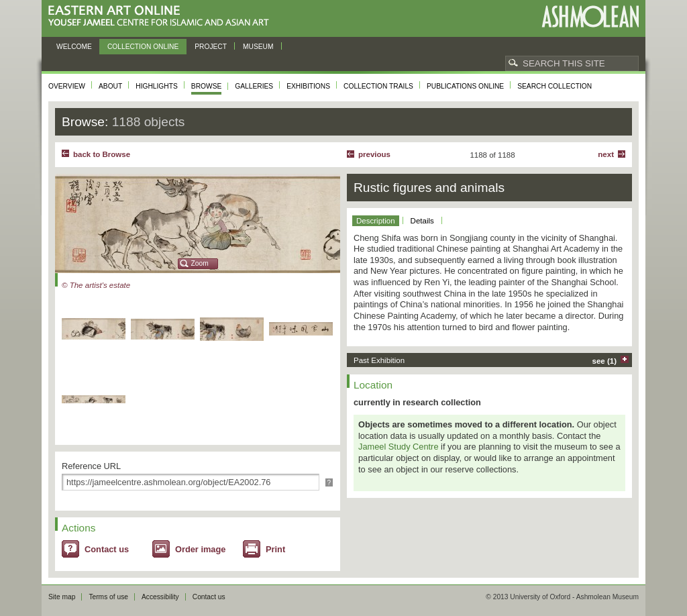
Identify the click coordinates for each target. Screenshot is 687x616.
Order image (200, 549)
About (110, 86)
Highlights (157, 86)
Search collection (554, 86)
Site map (62, 597)
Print (275, 549)
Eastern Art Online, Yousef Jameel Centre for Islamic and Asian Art (162, 16)
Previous (374, 154)
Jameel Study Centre (399, 447)
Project (211, 47)
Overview (67, 86)
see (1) (605, 361)
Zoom (200, 263)
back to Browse (102, 154)
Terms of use (108, 597)
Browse (207, 86)
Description (376, 221)
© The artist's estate (96, 285)
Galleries (254, 86)
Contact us (107, 549)
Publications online (465, 86)
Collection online (143, 47)
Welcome (74, 47)
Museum (258, 47)
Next (606, 154)
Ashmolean (590, 16)
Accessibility (160, 597)
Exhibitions (308, 86)
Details (422, 221)
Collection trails (378, 86)
